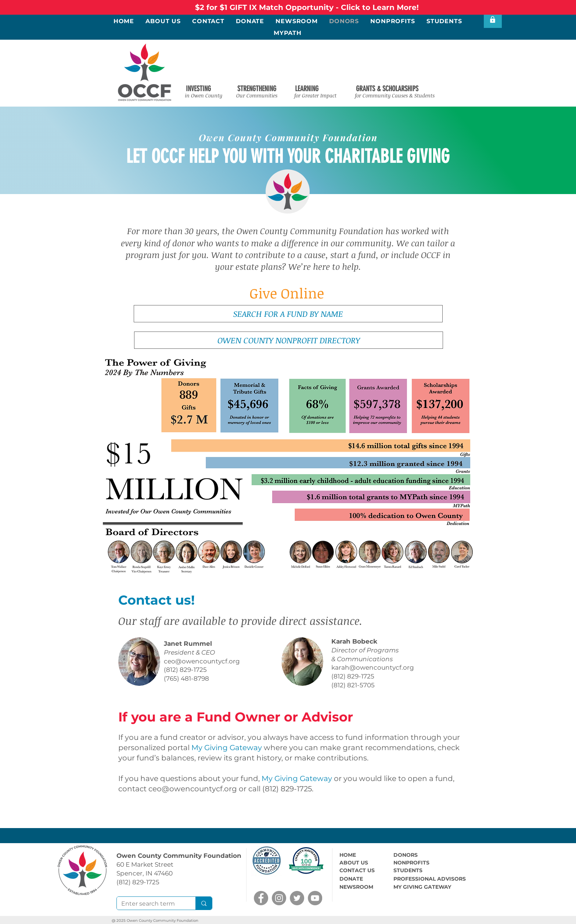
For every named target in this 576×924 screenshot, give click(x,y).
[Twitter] (297, 898)
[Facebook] (261, 898)
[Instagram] (279, 898)
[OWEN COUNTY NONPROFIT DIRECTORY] (289, 340)
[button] (198, 88)
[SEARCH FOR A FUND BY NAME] (288, 314)
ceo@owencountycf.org (202, 661)
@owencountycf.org (199, 789)
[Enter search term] (151, 904)
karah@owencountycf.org (373, 667)
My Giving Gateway (227, 748)
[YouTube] (315, 898)
